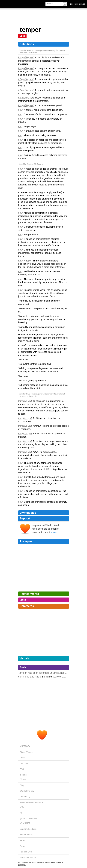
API (22, 813)
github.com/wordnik (29, 819)
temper (54, 532)
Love (22, 36)
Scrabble (47, 677)
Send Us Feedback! (29, 829)
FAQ (22, 769)
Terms (23, 840)
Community (25, 797)
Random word (26, 852)
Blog (22, 785)
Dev (22, 807)
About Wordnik (27, 752)
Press (22, 758)
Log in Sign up (78, 4)
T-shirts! (24, 775)
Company (25, 746)
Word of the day (27, 791)
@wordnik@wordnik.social (32, 802)
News (23, 779)
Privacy (23, 846)
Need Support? (27, 835)
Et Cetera (25, 823)
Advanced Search (28, 857)
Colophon (24, 763)
